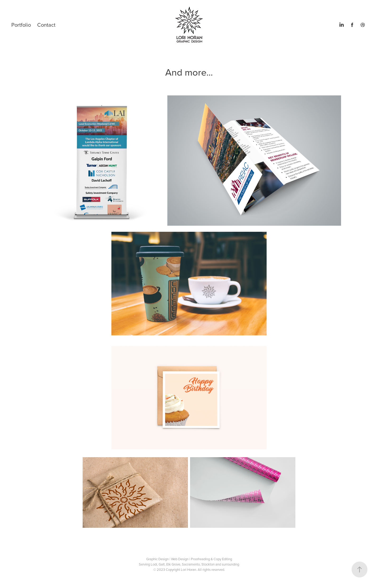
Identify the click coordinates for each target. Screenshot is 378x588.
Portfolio (21, 25)
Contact (46, 25)
